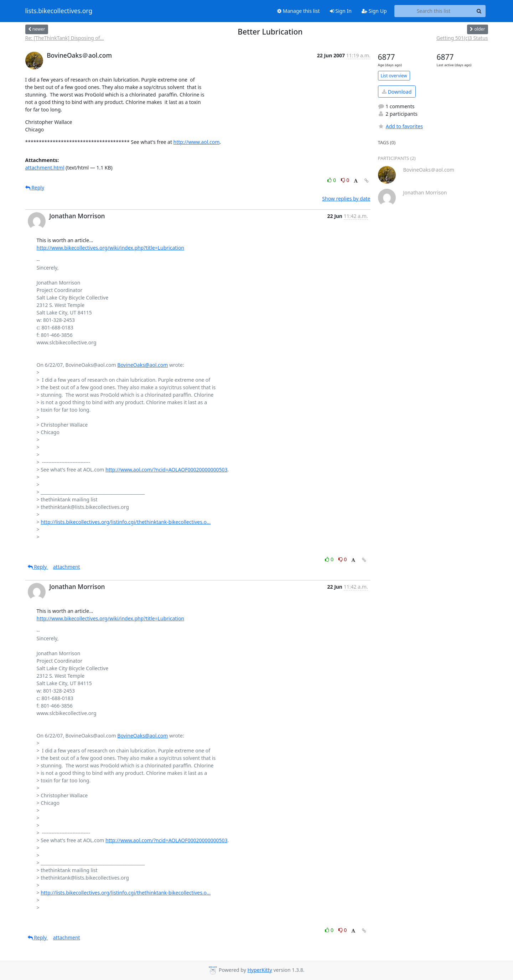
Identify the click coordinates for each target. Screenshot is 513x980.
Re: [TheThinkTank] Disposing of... (65, 38)
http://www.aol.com (197, 142)
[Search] (479, 11)
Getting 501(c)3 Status (462, 38)
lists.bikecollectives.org (59, 11)
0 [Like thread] (332, 180)
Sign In (341, 11)
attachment (67, 567)
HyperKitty (260, 970)
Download (397, 92)
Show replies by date (346, 199)
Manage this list (299, 11)
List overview (394, 76)
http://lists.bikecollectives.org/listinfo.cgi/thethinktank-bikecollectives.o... (126, 522)
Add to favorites (400, 126)
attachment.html (45, 168)
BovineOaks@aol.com (142, 365)
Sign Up (374, 11)
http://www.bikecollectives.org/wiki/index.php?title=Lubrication (111, 248)
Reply (35, 187)
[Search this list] (434, 11)
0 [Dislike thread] (345, 180)
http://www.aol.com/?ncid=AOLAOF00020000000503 (167, 470)
